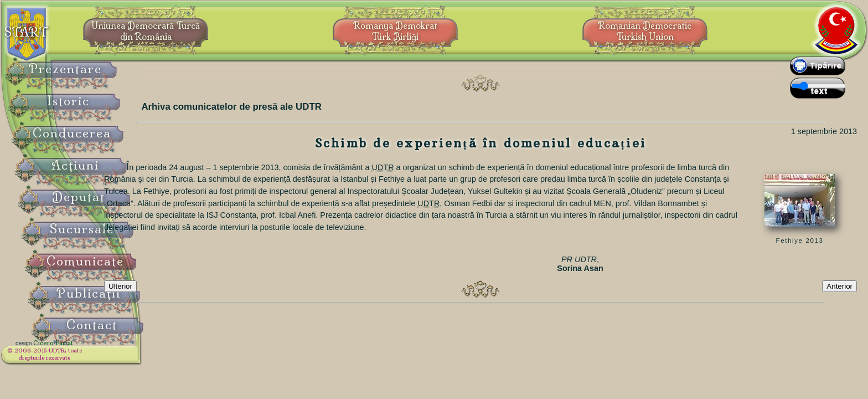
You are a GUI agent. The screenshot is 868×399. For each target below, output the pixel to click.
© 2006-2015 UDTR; (72, 358)
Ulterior (171, 295)
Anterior (839, 295)
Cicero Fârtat (81, 350)
